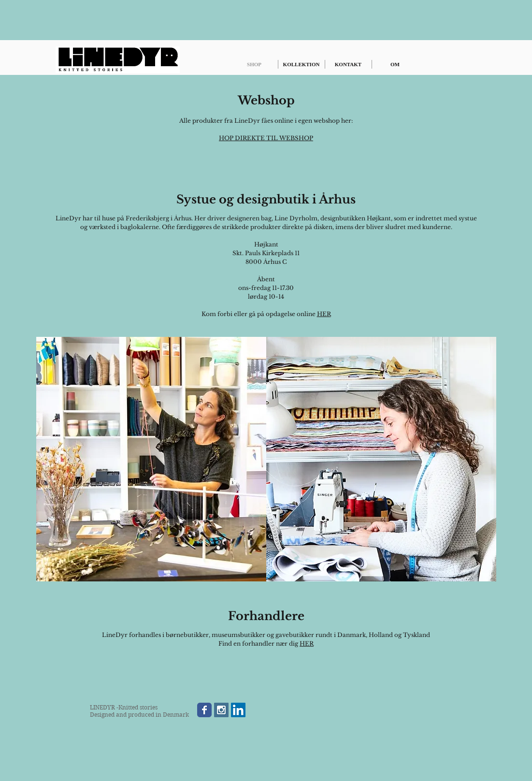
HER (324, 314)
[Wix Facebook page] (204, 710)
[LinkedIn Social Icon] (238, 710)
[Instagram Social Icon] (221, 710)
